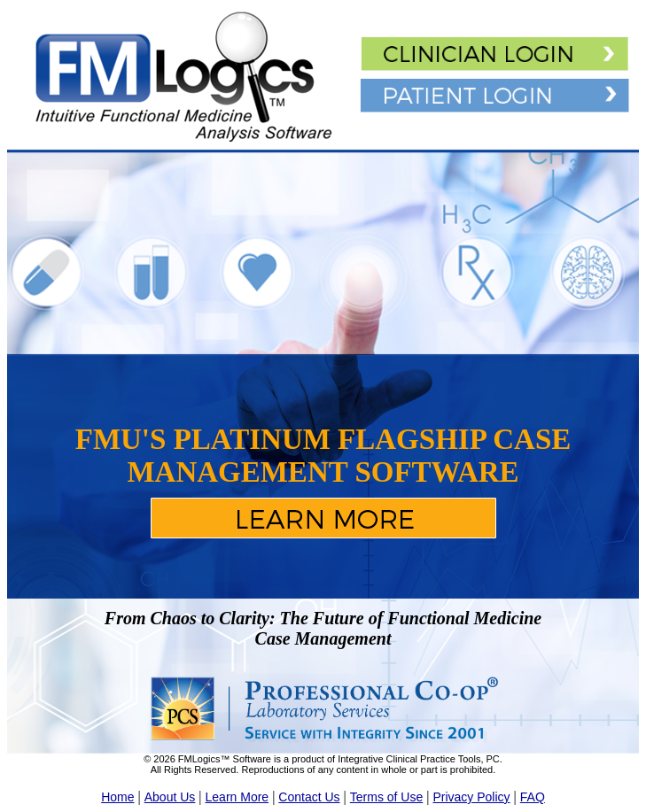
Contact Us (309, 797)
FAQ (533, 797)
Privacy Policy (471, 797)
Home (117, 797)
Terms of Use (386, 797)
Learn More (237, 797)
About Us (170, 797)
